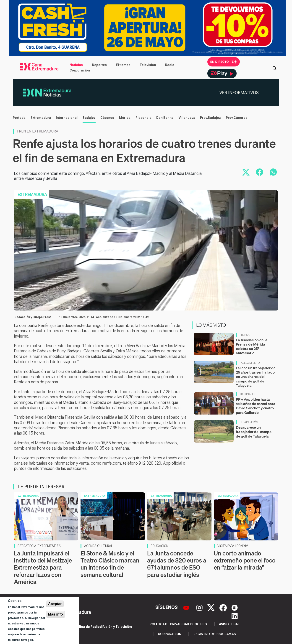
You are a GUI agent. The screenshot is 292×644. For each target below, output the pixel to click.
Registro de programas (215, 634)
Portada (19, 118)
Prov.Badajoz (210, 118)
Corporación (80, 70)
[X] (212, 607)
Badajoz (89, 118)
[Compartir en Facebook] (260, 172)
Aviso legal (229, 624)
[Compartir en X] (246, 172)
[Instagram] (200, 607)
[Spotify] (235, 607)
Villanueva (187, 118)
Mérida (125, 118)
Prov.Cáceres (237, 118)
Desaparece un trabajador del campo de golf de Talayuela (254, 432)
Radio (170, 65)
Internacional (67, 118)
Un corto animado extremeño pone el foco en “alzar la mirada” (245, 560)
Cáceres (107, 118)
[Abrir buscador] (274, 68)
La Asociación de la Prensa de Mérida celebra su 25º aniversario (252, 346)
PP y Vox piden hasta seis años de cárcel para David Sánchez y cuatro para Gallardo (256, 406)
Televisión (148, 65)
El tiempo (123, 65)
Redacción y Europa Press (33, 317)
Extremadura (41, 118)
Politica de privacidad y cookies (178, 624)
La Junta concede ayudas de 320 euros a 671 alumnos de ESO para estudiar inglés (177, 564)
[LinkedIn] (235, 616)
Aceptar (55, 604)
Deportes (99, 65)
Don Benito (165, 118)
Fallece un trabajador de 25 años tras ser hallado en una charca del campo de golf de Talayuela (256, 377)
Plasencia (143, 118)
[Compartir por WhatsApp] (273, 172)
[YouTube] (187, 607)
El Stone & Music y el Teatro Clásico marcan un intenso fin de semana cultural (110, 564)
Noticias (76, 65)
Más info (56, 614)
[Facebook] (224, 607)
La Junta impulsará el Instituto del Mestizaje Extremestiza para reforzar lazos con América (43, 568)
